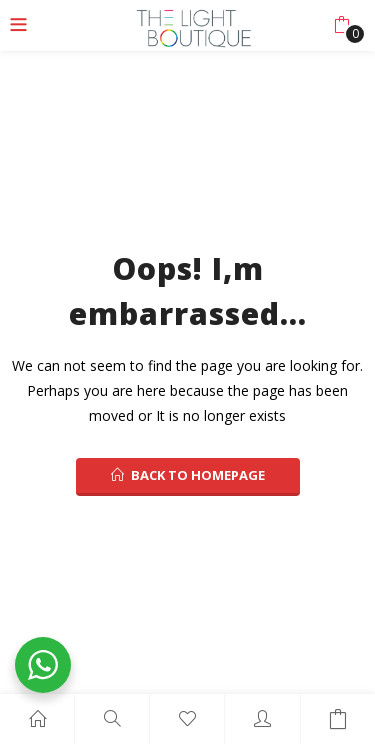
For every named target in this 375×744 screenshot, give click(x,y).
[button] (341, 25)
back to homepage (188, 475)
